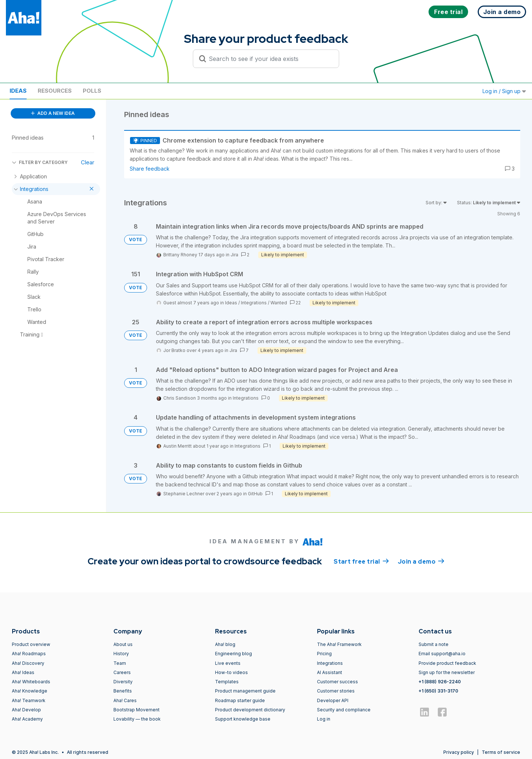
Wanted (279, 303)
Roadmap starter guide (240, 700)
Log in (324, 719)
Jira (234, 255)
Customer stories (336, 691)
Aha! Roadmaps (29, 654)
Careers (122, 672)
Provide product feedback (447, 663)
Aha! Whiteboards (31, 682)
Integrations (254, 303)
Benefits (123, 691)
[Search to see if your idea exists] (269, 59)
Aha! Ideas (23, 672)
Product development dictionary (250, 710)
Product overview (31, 644)
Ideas (18, 91)
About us (123, 644)
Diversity (123, 682)
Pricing (324, 654)
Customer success (337, 682)
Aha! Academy (27, 719)
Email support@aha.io (442, 654)
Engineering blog (233, 654)
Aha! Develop (26, 710)
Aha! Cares (125, 700)
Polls (92, 91)
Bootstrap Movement (137, 710)
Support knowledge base (243, 719)
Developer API (333, 700)
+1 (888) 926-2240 (440, 682)
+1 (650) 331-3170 (438, 691)
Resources (55, 91)
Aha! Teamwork (29, 700)
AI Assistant (330, 672)
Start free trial (361, 561)
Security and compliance (344, 710)
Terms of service (501, 752)
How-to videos (231, 672)
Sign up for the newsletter (447, 672)
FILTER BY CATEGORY (40, 162)
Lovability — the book (137, 719)
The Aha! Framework (339, 644)
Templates (227, 682)
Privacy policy (459, 752)
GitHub (255, 494)
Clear (88, 162)
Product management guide (245, 691)
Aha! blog (225, 644)
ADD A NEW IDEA (53, 113)
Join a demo (421, 561)
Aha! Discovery (28, 663)
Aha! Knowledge (30, 691)
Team (120, 663)
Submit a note (434, 644)
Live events (228, 663)
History (121, 654)
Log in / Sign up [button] (504, 91)
